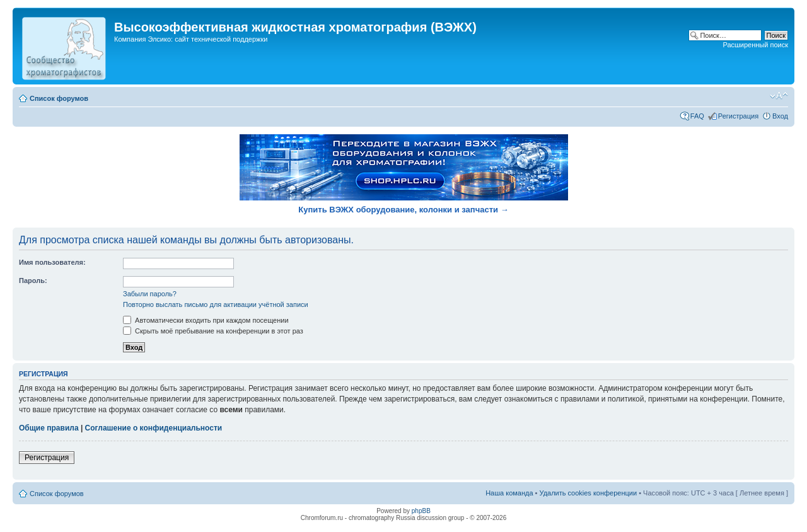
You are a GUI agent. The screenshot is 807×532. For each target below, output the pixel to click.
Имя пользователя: (52, 262)
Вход (780, 116)
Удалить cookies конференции (589, 493)
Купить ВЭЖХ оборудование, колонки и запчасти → (403, 210)
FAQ (697, 116)
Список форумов (59, 98)
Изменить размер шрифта (779, 96)
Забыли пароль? (150, 294)
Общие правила (49, 428)
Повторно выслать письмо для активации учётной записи (216, 304)
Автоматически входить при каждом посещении (206, 320)
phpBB (421, 511)
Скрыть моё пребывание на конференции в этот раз (213, 331)
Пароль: (33, 280)
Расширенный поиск (755, 45)
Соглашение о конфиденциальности (154, 428)
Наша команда (509, 493)
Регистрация (738, 116)
